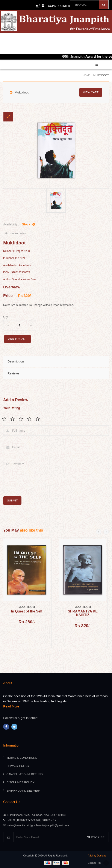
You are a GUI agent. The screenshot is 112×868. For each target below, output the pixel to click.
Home (87, 75)
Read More (11, 706)
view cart (91, 92)
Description (16, 361)
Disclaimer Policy (20, 782)
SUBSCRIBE (96, 837)
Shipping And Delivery (24, 791)
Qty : (6, 317)
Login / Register (56, 6)
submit (12, 500)
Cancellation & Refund (25, 774)
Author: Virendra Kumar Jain (19, 280)
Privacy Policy (18, 766)
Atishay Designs (97, 856)
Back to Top (98, 863)
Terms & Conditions (22, 758)
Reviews (14, 373)
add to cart (17, 339)
